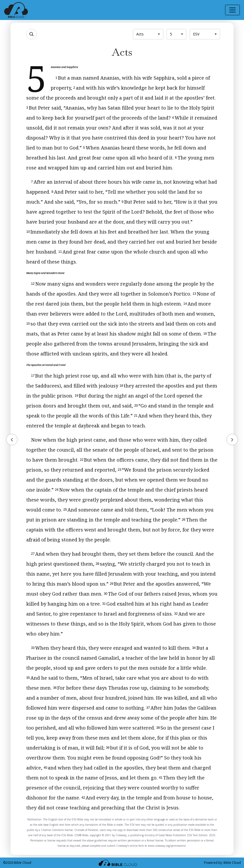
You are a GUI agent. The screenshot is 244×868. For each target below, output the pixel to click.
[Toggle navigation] (232, 10)
